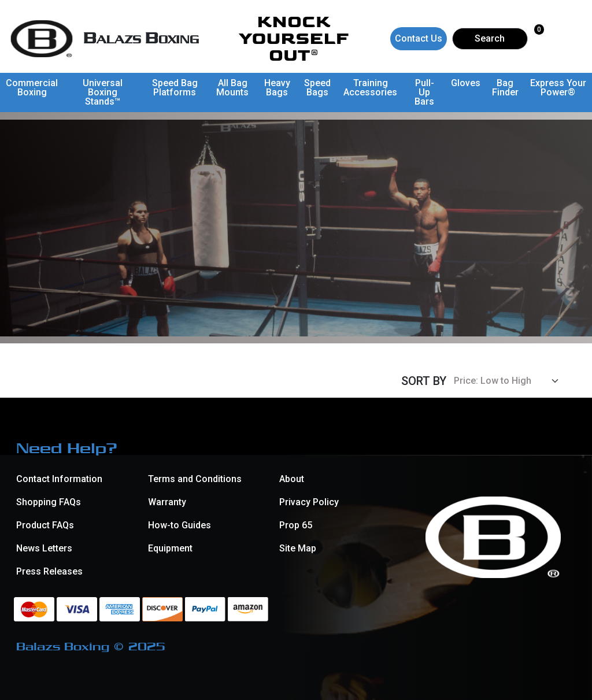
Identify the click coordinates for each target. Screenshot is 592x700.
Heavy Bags (277, 88)
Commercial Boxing (32, 88)
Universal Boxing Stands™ (103, 92)
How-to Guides (180, 525)
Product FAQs (45, 525)
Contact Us (419, 38)
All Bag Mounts (232, 88)
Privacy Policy (309, 502)
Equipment (170, 548)
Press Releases (49, 571)
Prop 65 (296, 525)
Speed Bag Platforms (175, 88)
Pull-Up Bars (424, 92)
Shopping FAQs (49, 502)
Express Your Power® (558, 88)
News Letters (44, 548)
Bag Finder (505, 88)
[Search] (490, 39)
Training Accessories (370, 88)
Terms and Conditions (195, 479)
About (292, 479)
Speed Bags (317, 88)
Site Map (298, 548)
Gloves (466, 83)
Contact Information (59, 479)
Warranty (167, 502)
